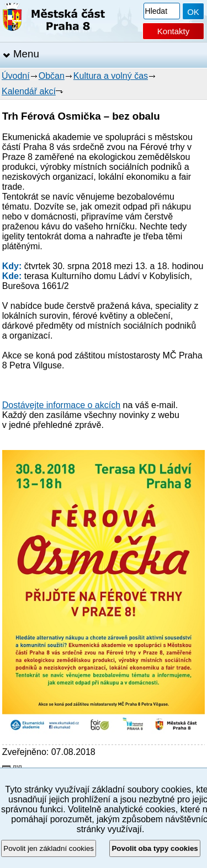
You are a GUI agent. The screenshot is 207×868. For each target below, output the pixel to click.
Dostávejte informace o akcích (61, 405)
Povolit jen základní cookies (49, 848)
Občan (52, 76)
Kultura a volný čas (111, 76)
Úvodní (16, 76)
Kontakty (173, 31)
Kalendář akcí (29, 91)
